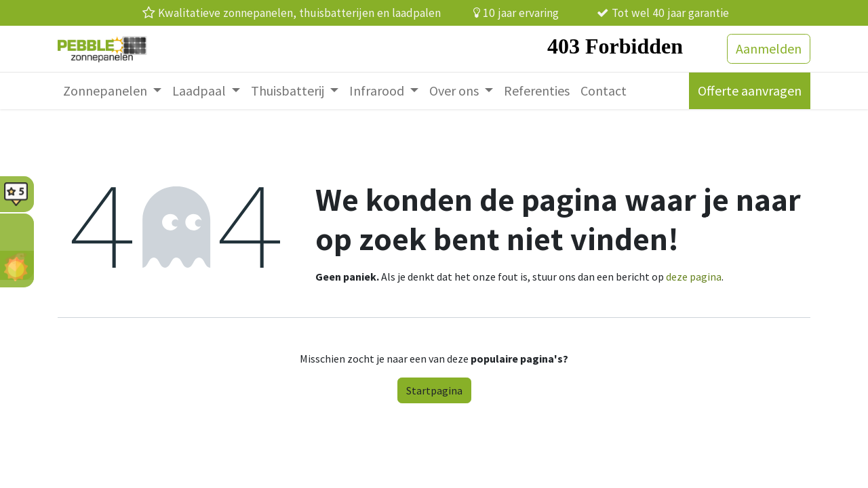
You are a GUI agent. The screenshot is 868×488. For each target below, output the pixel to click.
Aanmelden (769, 48)
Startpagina (434, 390)
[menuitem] (112, 91)
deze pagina (694, 277)
